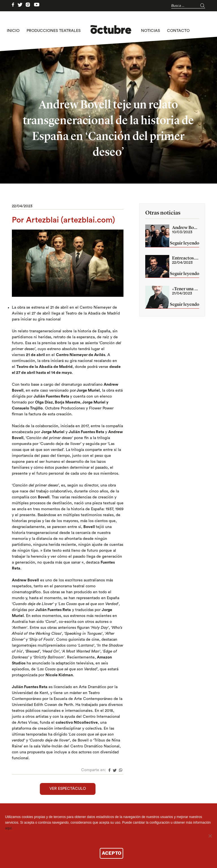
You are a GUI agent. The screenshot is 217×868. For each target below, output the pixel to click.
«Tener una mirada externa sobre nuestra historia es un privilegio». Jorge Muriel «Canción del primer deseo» (186, 289)
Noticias (150, 31)
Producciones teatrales (54, 31)
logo (111, 31)
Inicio (13, 31)
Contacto (178, 31)
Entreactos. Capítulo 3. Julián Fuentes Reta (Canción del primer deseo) (186, 258)
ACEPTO (111, 853)
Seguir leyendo (185, 243)
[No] (210, 836)
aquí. (9, 828)
